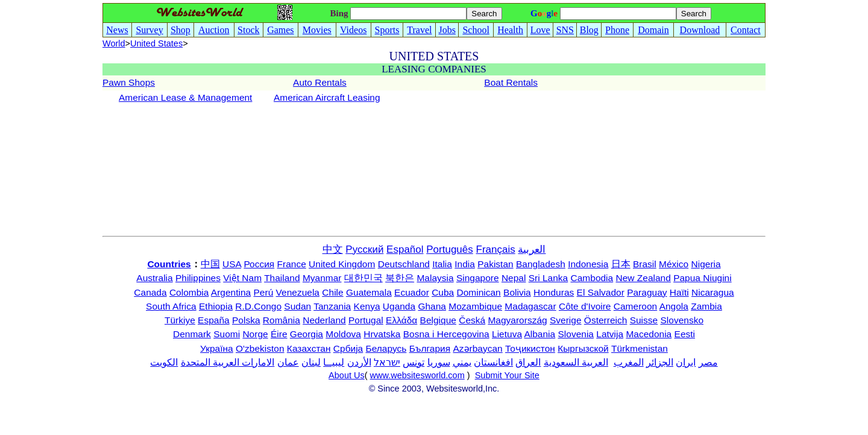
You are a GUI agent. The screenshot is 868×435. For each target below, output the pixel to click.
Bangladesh (541, 264)
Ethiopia (216, 306)
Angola (674, 306)
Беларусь (386, 348)
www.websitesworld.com (417, 375)
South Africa (171, 306)
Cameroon (635, 306)
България (430, 348)
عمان (288, 362)
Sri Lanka (548, 278)
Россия (259, 264)
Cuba (443, 292)
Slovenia (576, 334)
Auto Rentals (320, 82)
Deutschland (404, 264)
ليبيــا (334, 362)
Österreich (606, 320)
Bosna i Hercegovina (446, 334)
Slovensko (682, 320)
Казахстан (309, 348)
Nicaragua (713, 292)
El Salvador (601, 292)
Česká (472, 320)
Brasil (645, 264)
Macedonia (649, 334)
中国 (210, 264)
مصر (708, 362)
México (674, 264)
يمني (462, 362)
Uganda (399, 306)
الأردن (359, 362)
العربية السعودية (576, 362)
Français (496, 249)
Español (405, 249)
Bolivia (517, 292)
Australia (154, 278)
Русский (364, 249)
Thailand (282, 278)
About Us (347, 375)
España (214, 320)
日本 (621, 264)
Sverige (566, 320)
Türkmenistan (640, 348)
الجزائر (660, 362)
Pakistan (495, 264)
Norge (255, 334)
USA (232, 264)
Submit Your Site (507, 375)
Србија (348, 348)
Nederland (324, 320)
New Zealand (643, 278)
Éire (279, 334)
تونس (414, 362)
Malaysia (435, 278)
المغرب (629, 362)
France (292, 264)
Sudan (297, 306)
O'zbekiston (260, 348)
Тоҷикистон (530, 348)
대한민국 (363, 278)
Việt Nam (242, 278)
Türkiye (180, 320)
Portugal (366, 320)
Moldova (343, 334)
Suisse (644, 320)
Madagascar (530, 306)
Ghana (432, 306)
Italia (442, 264)
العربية (532, 249)
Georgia (307, 334)
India (465, 264)
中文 (333, 249)
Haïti (679, 292)
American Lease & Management (185, 97)
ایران (686, 362)
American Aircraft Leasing (327, 97)
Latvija (610, 334)
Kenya (367, 306)
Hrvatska (382, 334)
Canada (150, 292)
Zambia (706, 306)
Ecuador (412, 292)
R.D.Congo (258, 306)
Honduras (554, 292)
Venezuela (298, 292)
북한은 (400, 278)
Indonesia (588, 264)
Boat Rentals (511, 82)
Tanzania (332, 306)
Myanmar (322, 278)
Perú (264, 292)
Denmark (192, 334)
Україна (217, 348)
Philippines (198, 278)
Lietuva (507, 334)
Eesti (685, 334)
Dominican (479, 292)
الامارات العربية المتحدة (228, 362)
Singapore (478, 278)
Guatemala (369, 292)
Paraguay (647, 292)
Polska (246, 320)
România (281, 320)
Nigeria (706, 264)
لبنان (311, 362)
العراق (528, 362)
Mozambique (475, 306)
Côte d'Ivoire (585, 306)
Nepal (514, 278)
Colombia (189, 292)
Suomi (227, 334)
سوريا (439, 362)
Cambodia (592, 278)
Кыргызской (583, 348)
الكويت (164, 362)
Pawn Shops (129, 82)
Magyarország (517, 320)
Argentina (231, 292)
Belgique (438, 320)
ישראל (387, 362)
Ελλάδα (401, 320)
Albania (539, 334)
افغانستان (493, 362)
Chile (332, 292)
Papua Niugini (703, 278)
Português (450, 249)
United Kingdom (342, 264)
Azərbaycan (477, 348)
